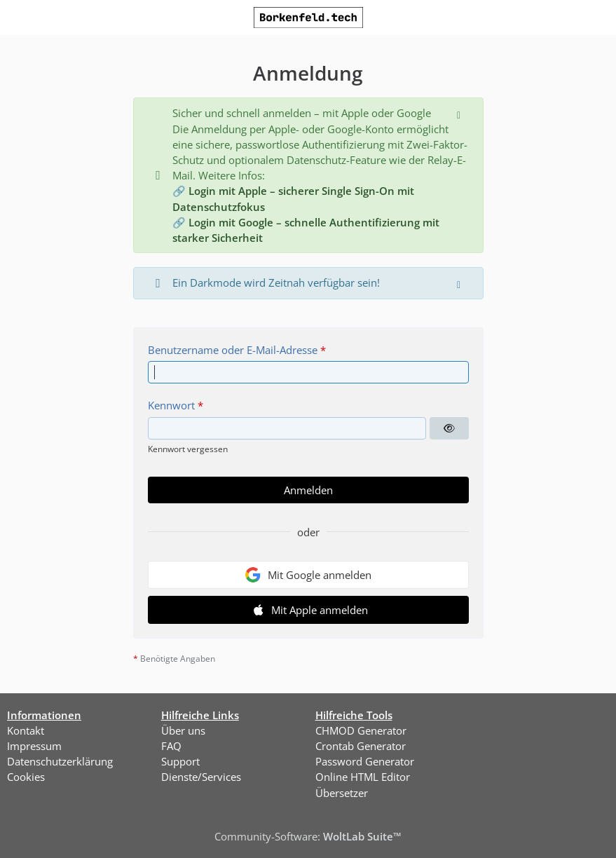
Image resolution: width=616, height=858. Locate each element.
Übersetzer (342, 793)
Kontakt (26, 730)
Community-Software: (308, 836)
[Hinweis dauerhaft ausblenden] (460, 114)
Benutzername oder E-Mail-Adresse (233, 350)
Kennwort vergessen (188, 449)
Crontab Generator (361, 746)
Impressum (34, 746)
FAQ (171, 746)
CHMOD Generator (361, 730)
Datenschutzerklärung (60, 761)
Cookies (26, 777)
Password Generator (365, 761)
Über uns (183, 730)
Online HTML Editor (363, 777)
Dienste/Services (201, 777)
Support (180, 761)
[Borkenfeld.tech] (308, 18)
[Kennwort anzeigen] (449, 428)
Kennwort (171, 405)
